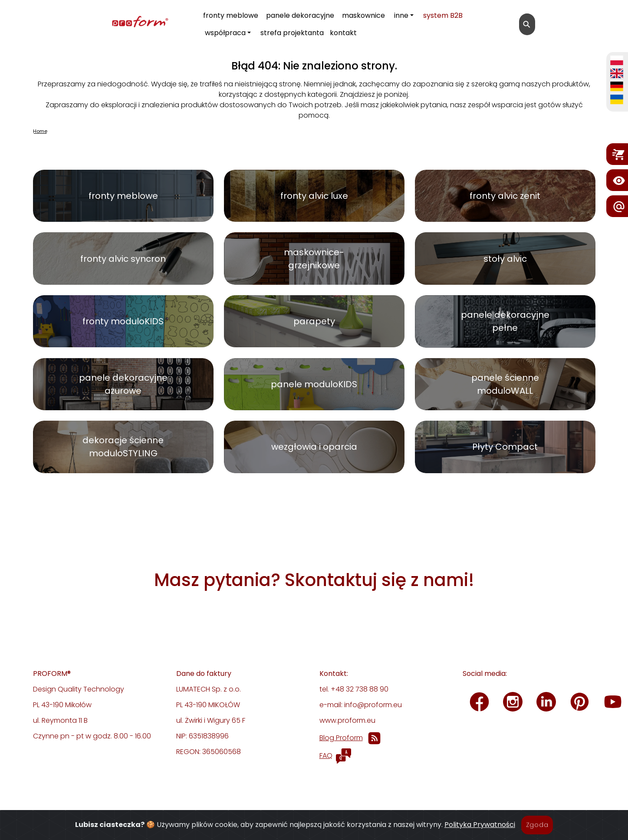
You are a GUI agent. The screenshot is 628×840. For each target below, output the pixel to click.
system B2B (443, 15)
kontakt (343, 33)
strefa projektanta (292, 33)
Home (40, 131)
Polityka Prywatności (480, 830)
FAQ (326, 756)
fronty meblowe (231, 15)
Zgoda (537, 830)
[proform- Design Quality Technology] (101, 23)
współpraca (225, 33)
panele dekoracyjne (300, 15)
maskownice (363, 15)
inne (401, 15)
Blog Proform (341, 738)
